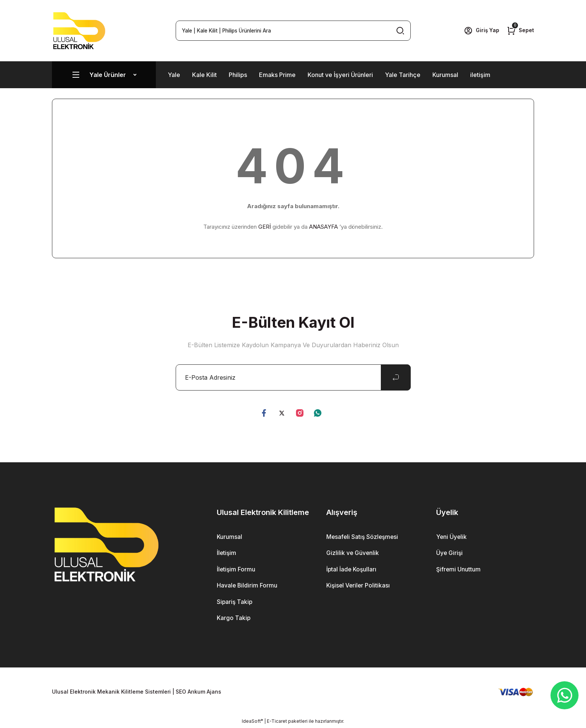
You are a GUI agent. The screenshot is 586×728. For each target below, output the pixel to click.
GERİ (265, 227)
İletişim (227, 553)
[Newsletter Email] (293, 377)
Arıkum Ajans (204, 693)
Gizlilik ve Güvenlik (353, 553)
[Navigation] (104, 75)
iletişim (480, 75)
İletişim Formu (236, 570)
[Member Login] (481, 31)
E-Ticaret (277, 723)
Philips (238, 75)
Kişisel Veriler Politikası (359, 586)
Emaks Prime (277, 75)
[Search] (293, 31)
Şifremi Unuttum (459, 570)
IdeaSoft (252, 722)
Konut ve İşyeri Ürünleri (340, 75)
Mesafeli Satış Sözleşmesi (363, 537)
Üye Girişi (450, 553)
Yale (174, 75)
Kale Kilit (204, 75)
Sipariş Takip (235, 603)
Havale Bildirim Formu (247, 586)
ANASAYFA (323, 227)
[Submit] (396, 377)
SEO (181, 693)
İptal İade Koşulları (352, 570)
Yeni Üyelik (452, 537)
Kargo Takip (234, 619)
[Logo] (79, 31)
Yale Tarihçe (403, 75)
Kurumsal (445, 75)
